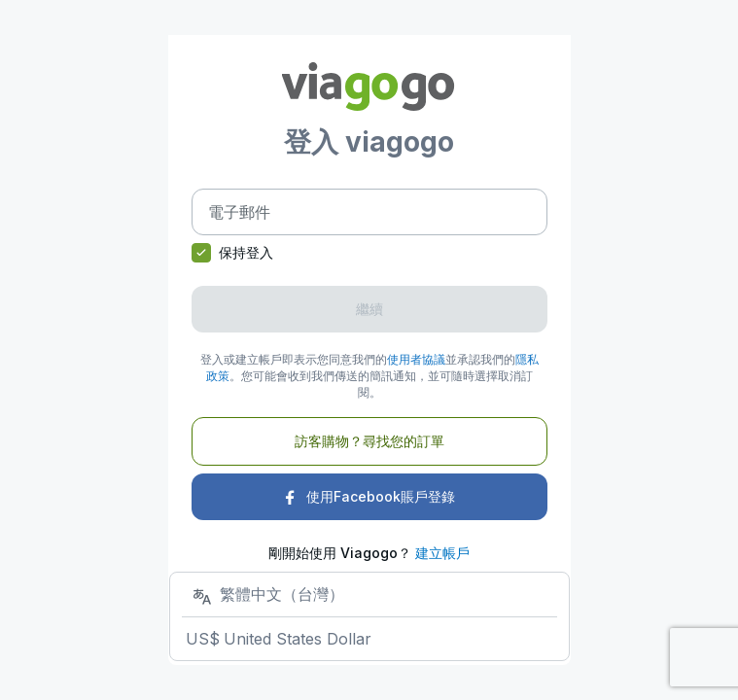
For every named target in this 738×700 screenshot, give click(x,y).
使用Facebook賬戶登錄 (369, 496)
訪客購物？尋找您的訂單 (369, 441)
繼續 (369, 309)
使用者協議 (416, 359)
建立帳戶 (442, 553)
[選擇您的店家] (369, 616)
